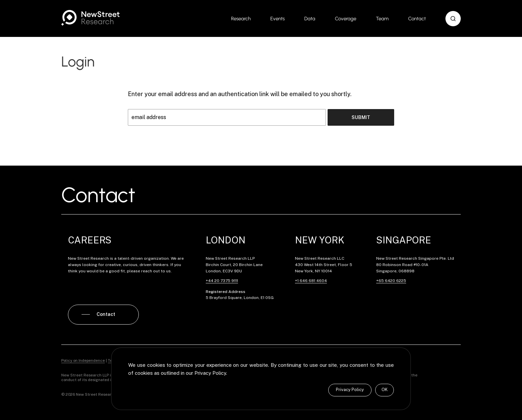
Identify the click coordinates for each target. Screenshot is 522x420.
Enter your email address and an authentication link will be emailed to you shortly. (240, 94)
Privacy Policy (350, 390)
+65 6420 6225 (391, 281)
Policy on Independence (83, 360)
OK (385, 390)
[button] (453, 19)
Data (310, 19)
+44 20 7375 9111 (222, 281)
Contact (417, 19)
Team (382, 19)
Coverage (346, 19)
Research (241, 19)
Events (277, 19)
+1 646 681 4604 (311, 281)
